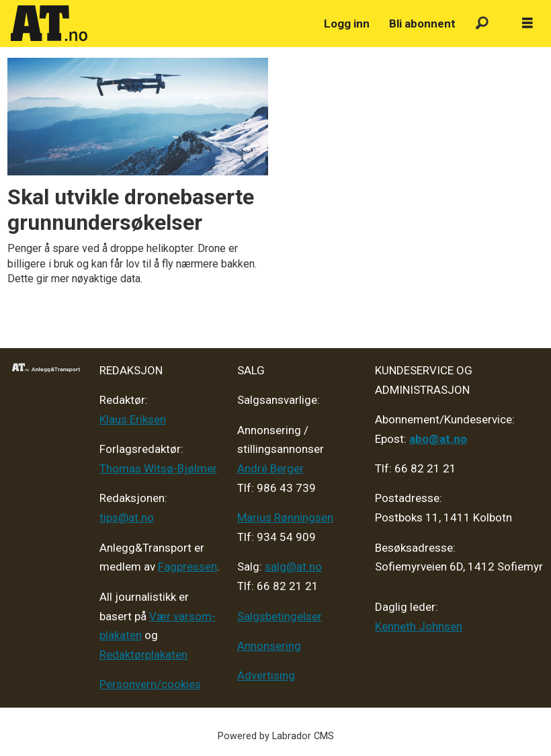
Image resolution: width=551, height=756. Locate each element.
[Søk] (482, 24)
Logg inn (347, 24)
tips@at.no (127, 517)
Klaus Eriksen (133, 419)
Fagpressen (187, 566)
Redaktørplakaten (143, 655)
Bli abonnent (422, 24)
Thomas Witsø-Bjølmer (158, 468)
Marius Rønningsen (285, 517)
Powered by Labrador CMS (276, 736)
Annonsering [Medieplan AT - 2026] (269, 646)
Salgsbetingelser (280, 616)
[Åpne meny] (527, 24)
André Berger (270, 468)
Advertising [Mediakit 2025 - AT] (266, 675)
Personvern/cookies (150, 684)
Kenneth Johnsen (419, 626)
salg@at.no (293, 566)
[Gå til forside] (49, 24)
